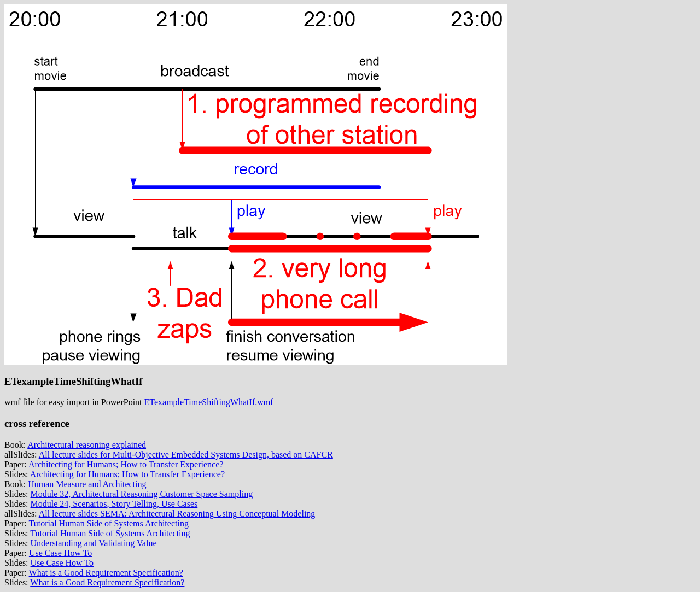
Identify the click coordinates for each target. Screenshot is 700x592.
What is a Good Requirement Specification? (106, 573)
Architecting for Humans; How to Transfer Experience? (126, 464)
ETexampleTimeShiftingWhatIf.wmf (209, 402)
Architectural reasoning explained (87, 445)
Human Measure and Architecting (87, 484)
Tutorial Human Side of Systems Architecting (109, 523)
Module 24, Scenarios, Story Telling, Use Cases (114, 504)
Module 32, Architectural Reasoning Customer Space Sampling (142, 494)
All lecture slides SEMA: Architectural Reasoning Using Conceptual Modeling (177, 514)
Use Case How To (60, 553)
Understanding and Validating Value (94, 543)
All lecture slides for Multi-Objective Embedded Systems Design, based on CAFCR (186, 455)
